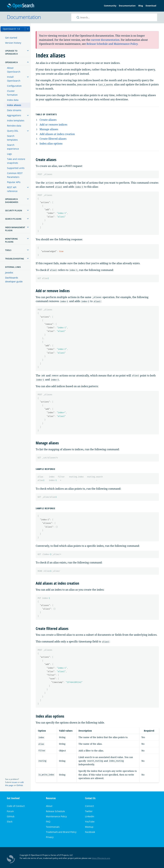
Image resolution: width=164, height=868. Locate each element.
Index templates (16, 120)
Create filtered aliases (53, 139)
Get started (11, 38)
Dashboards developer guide (14, 280)
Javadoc (9, 273)
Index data (13, 100)
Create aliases (48, 120)
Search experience (13, 147)
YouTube (90, 822)
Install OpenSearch (14, 79)
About (49, 806)
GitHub (20, 785)
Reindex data (14, 126)
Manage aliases (49, 129)
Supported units (16, 168)
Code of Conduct (16, 806)
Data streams (14, 110)
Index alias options (51, 144)
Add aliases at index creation (57, 134)
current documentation (105, 40)
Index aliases (14, 105)
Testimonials (53, 827)
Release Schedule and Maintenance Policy (112, 44)
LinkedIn (90, 816)
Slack (10, 822)
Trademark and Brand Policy (61, 832)
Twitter (89, 811)
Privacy (50, 837)
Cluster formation (12, 93)
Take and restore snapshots (16, 161)
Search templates (12, 138)
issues (15, 782)
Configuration (14, 86)
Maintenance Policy (56, 816)
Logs (9, 154)
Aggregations (14, 115)
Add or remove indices (53, 125)
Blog (141, 6)
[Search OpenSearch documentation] (114, 17)
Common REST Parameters (15, 175)
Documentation (127, 6)
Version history (13, 43)
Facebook (90, 832)
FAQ (48, 822)
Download (151, 6)
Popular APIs (14, 182)
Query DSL (13, 131)
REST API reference (12, 189)
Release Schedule (55, 811)
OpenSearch (21, 6)
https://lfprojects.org (101, 858)
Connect (89, 806)
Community (110, 6)
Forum (10, 811)
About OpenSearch (14, 70)
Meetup (89, 827)
